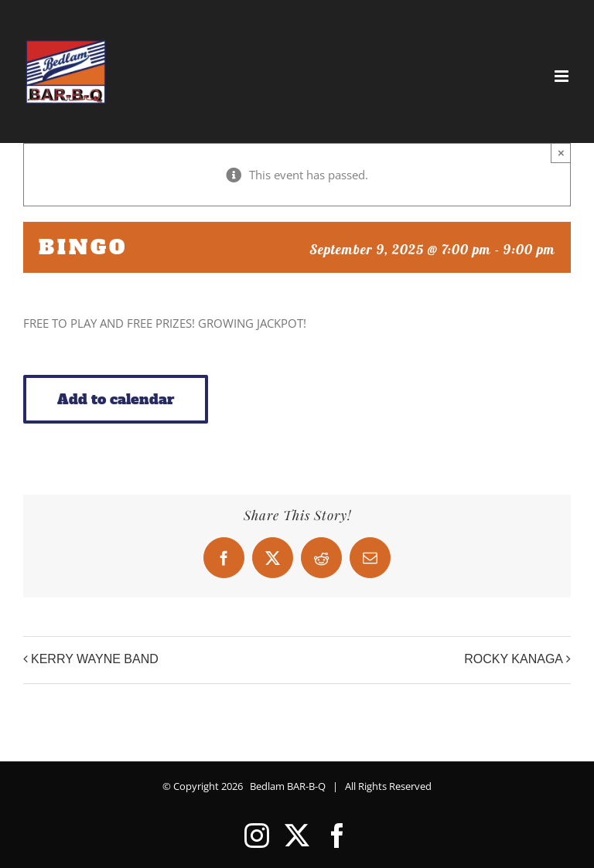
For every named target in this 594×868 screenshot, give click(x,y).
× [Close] (561, 153)
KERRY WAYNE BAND (95, 659)
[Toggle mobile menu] (563, 76)
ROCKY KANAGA (514, 659)
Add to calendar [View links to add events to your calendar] (116, 399)
